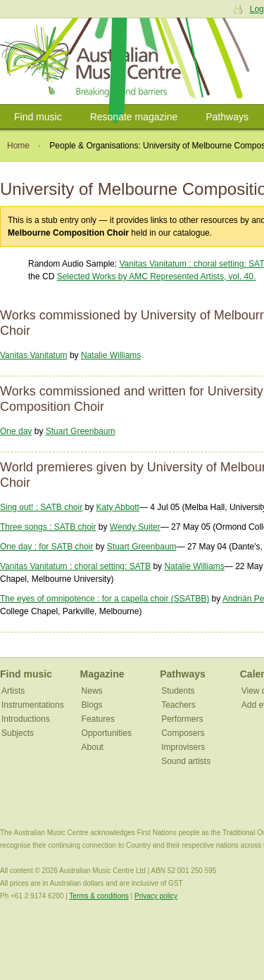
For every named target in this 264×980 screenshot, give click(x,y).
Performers (182, 719)
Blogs (92, 705)
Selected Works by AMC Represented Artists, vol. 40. (157, 276)
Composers (183, 733)
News (92, 691)
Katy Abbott (118, 507)
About (93, 747)
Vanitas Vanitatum (34, 355)
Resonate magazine (134, 117)
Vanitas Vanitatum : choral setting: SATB (75, 566)
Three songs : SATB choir (48, 527)
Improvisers (183, 747)
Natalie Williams (111, 355)
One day (16, 431)
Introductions (26, 719)
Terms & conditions (99, 896)
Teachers (178, 705)
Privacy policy (156, 896)
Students (178, 691)
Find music (38, 117)
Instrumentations (33, 705)
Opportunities (107, 733)
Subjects (18, 733)
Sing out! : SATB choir (41, 507)
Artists (13, 691)
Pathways (227, 117)
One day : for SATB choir (47, 547)
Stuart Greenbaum (81, 431)
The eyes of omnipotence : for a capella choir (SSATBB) (105, 599)
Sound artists (186, 761)
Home (18, 146)
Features (98, 719)
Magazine (102, 674)
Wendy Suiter (135, 527)
